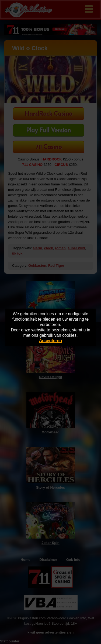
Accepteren (50, 341)
